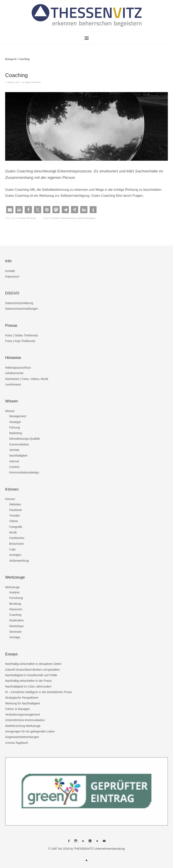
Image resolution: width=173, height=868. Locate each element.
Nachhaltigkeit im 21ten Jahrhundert (28, 686)
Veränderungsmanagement (23, 715)
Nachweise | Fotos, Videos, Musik (27, 379)
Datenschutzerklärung (19, 303)
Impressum (12, 276)
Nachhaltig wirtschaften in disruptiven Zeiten (33, 664)
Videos (14, 521)
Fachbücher (17, 538)
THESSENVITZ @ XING (97, 842)
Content (14, 467)
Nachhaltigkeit (18, 456)
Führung (15, 428)
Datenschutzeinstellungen (22, 309)
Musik (13, 532)
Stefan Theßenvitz (33, 82)
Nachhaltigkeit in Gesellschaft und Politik (31, 675)
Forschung (16, 598)
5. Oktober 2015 (13, 82)
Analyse (14, 592)
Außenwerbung (19, 561)
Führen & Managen (17, 709)
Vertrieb (14, 450)
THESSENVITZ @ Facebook (69, 842)
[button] (10, 210)
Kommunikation (19, 444)
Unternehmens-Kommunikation (25, 720)
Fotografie (16, 527)
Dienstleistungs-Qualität (24, 439)
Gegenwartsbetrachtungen (22, 737)
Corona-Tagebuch (17, 743)
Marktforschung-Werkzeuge (23, 726)
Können (10, 499)
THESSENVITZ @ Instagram (76, 842)
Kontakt (10, 271)
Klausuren (16, 609)
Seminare (15, 632)
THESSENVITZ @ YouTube (104, 842)
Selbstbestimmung (68, 218)
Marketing (16, 433)
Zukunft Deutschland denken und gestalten (33, 670)
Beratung (15, 604)
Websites (15, 504)
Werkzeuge (31, 218)
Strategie (15, 422)
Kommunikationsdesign (24, 472)
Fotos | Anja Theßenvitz (20, 341)
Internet (14, 461)
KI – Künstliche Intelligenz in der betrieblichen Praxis (39, 692)
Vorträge (15, 637)
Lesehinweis (13, 384)
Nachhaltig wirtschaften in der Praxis (28, 681)
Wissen (10, 411)
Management (18, 416)
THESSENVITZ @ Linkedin (90, 842)
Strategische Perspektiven (22, 698)
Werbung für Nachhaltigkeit (23, 703)
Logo (12, 549)
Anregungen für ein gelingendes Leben (30, 731)
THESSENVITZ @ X (83, 842)
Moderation (16, 620)
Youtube (15, 515)
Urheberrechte (14, 373)
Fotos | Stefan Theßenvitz (22, 335)
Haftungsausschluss (18, 368)
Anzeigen (15, 555)
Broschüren (17, 544)
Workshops (16, 626)
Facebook (16, 510)
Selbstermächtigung (86, 218)
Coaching (16, 75)
